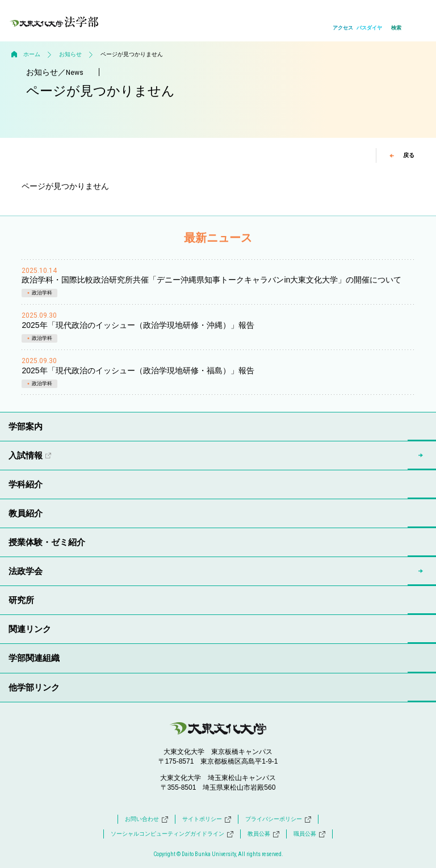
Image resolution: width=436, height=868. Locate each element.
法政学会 (26, 571)
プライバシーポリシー (278, 819)
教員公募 (263, 834)
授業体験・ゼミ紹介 (47, 542)
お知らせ (70, 54)
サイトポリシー (207, 819)
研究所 (21, 600)
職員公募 (309, 834)
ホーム (32, 54)
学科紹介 (26, 484)
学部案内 (26, 426)
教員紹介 (26, 513)
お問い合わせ (146, 819)
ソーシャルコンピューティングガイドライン (172, 834)
